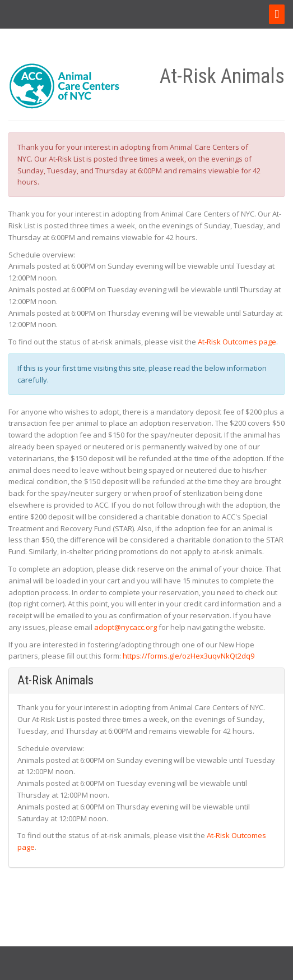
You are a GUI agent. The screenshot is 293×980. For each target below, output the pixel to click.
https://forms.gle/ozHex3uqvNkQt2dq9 (189, 656)
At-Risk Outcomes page (237, 342)
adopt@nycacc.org (125, 627)
